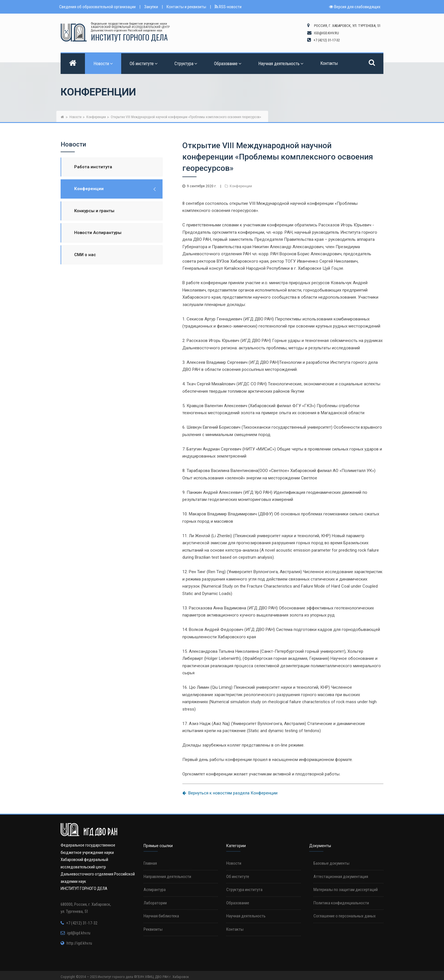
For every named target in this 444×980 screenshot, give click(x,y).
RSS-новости (228, 7)
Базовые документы (331, 863)
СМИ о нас (85, 255)
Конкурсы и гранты (94, 211)
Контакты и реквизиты (186, 7)
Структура (186, 63)
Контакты (329, 63)
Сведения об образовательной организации (97, 7)
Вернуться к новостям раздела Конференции (230, 793)
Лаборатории (155, 903)
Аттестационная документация (341, 877)
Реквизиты (153, 929)
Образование (228, 63)
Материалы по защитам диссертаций (346, 890)
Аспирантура (155, 890)
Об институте (144, 63)
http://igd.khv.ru (79, 943)
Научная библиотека (161, 916)
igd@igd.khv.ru (79, 933)
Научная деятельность (281, 63)
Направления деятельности (167, 877)
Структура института (244, 890)
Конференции (96, 117)
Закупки (151, 7)
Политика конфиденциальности (341, 903)
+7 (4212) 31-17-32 (82, 923)
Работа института (93, 167)
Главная (150, 863)
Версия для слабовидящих (355, 7)
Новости (103, 63)
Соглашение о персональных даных (345, 916)
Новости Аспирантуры (98, 233)
